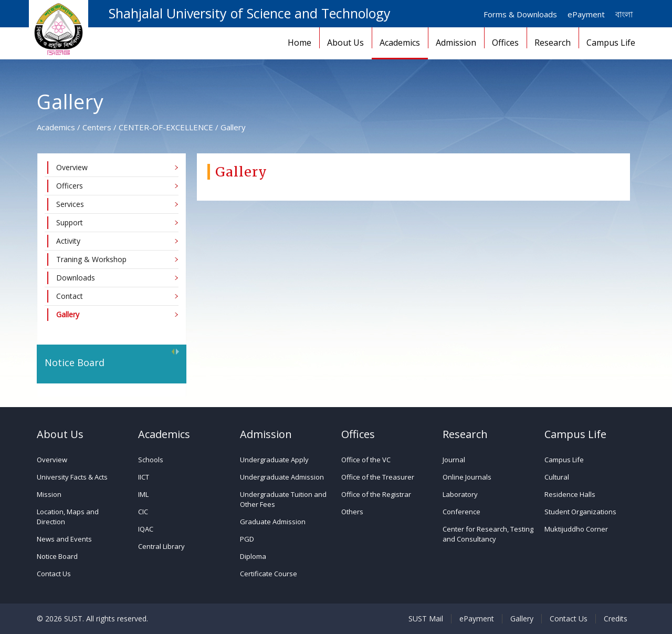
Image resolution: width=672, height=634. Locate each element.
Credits (616, 619)
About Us (345, 43)
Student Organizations (580, 512)
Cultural (557, 477)
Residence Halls (570, 494)
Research (553, 43)
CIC (143, 512)
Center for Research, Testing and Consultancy (488, 534)
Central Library (161, 546)
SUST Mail (426, 619)
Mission (49, 494)
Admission (456, 43)
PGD (247, 539)
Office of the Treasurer (378, 477)
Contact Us (54, 574)
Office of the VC (366, 460)
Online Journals (467, 477)
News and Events (64, 539)
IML (143, 494)
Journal (454, 460)
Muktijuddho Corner (576, 529)
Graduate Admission (273, 522)
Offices (505, 43)
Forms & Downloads (520, 14)
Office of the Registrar (376, 494)
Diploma (253, 556)
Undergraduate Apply (274, 460)
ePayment (586, 14)
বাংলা (624, 14)
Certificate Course (269, 574)
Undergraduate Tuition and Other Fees (283, 499)
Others (352, 512)
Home (300, 43)
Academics (400, 43)
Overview (52, 460)
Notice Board (57, 556)
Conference (461, 512)
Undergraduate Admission (282, 477)
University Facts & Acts (72, 477)
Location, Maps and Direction (68, 517)
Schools (151, 460)
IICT (144, 477)
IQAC (146, 529)
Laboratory (460, 494)
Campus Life (611, 43)
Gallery (522, 619)
